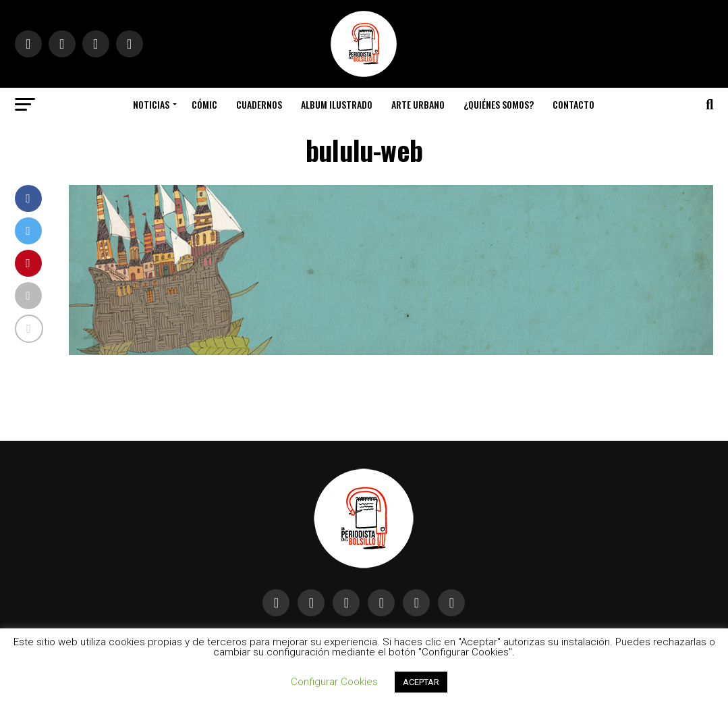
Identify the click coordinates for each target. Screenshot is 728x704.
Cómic (204, 104)
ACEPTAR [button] (421, 682)
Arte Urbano (418, 104)
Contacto (573, 104)
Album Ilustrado (337, 104)
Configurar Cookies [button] (334, 682)
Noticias (151, 104)
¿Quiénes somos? (499, 104)
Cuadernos (259, 104)
